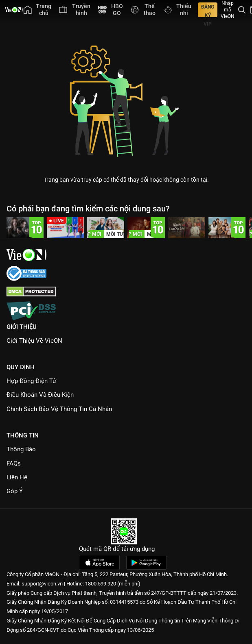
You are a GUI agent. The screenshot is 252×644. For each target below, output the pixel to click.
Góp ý (15, 491)
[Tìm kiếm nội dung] (242, 10)
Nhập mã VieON (228, 10)
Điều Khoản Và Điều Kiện (40, 395)
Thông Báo (21, 449)
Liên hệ (17, 477)
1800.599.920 (101, 584)
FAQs (14, 463)
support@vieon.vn (42, 584)
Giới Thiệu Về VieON (34, 341)
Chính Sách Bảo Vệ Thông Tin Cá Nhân (59, 409)
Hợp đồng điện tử (31, 381)
